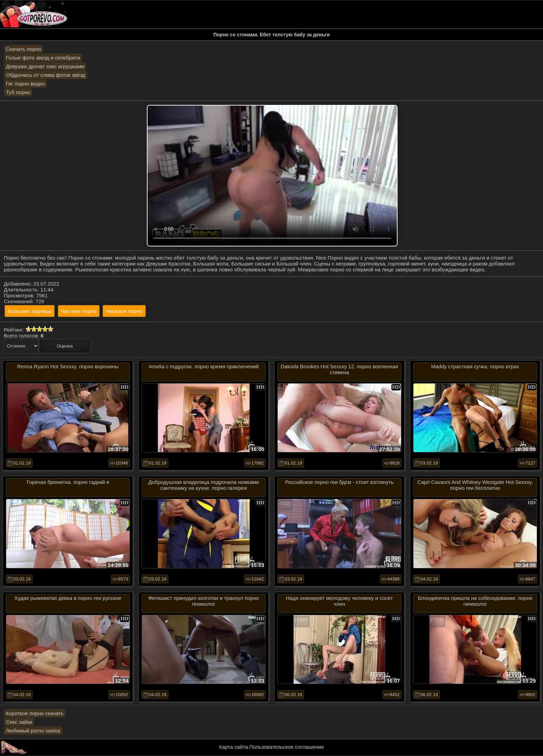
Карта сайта (234, 747)
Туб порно (18, 92)
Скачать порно (24, 49)
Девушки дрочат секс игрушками (45, 66)
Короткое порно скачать (35, 713)
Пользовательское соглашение (286, 747)
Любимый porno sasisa (33, 731)
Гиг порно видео (25, 84)
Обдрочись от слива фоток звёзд (46, 75)
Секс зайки (19, 722)
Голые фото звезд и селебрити (43, 58)
